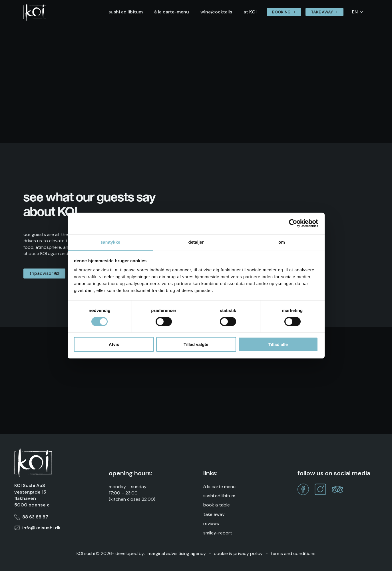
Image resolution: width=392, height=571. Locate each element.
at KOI (250, 12)
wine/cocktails (216, 12)
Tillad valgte (196, 344)
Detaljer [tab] (196, 242)
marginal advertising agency (177, 553)
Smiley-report (218, 533)
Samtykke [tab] (110, 242)
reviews (211, 523)
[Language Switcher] (363, 12)
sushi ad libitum (126, 12)
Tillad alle (278, 344)
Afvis (114, 344)
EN (355, 12)
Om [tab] (282, 242)
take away (214, 514)
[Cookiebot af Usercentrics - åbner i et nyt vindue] (293, 223)
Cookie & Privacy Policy (238, 553)
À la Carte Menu (219, 487)
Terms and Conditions (293, 553)
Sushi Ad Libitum (219, 496)
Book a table (217, 505)
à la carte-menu (172, 12)
